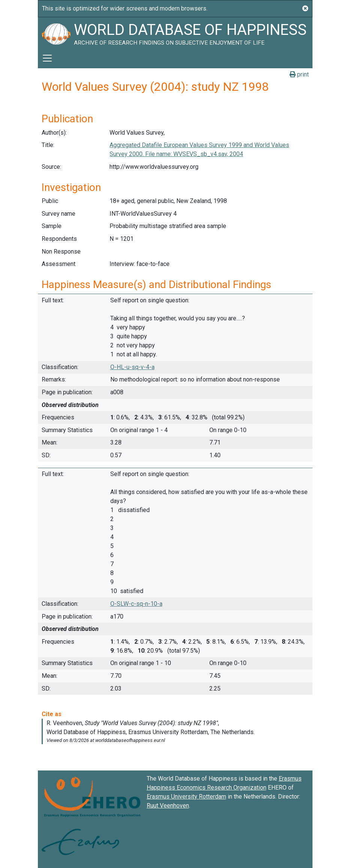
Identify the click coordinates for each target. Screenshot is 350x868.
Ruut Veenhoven (168, 806)
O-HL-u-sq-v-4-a (132, 367)
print (299, 74)
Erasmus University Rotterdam (186, 797)
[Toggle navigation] (47, 58)
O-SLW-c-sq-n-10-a (136, 604)
